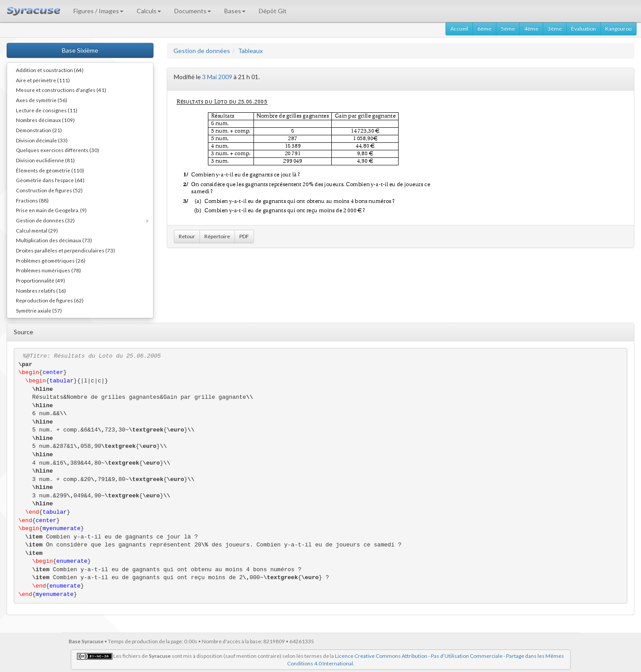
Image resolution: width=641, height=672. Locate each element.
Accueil (459, 29)
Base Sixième (80, 50)
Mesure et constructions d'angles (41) (61, 90)
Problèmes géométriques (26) (51, 260)
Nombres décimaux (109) (45, 120)
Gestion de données (202, 51)
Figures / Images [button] (98, 11)
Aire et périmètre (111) (43, 80)
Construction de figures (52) (49, 190)
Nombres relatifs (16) (41, 290)
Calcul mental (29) (37, 230)
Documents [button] (193, 11)
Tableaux (250, 51)
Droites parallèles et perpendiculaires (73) (65, 250)
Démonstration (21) (39, 130)
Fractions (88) (32, 200)
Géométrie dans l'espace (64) (50, 180)
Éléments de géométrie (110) (50, 170)
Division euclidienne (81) (45, 160)
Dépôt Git (273, 11)
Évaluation (583, 29)
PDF (244, 236)
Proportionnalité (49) (40, 280)
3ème (555, 29)
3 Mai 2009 (217, 77)
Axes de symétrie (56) (42, 100)
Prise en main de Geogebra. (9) (51, 210)
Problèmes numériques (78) (48, 270)
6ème (484, 29)
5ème (508, 29)
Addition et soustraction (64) (50, 70)
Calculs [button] (149, 11)
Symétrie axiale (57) (39, 310)
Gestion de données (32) (45, 220)
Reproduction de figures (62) (50, 300)
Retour (187, 236)
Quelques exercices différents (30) (58, 150)
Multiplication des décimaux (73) (54, 240)
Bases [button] (235, 11)
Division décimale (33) (42, 140)
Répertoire (217, 236)
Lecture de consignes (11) (47, 110)
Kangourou (618, 29)
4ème (531, 29)
